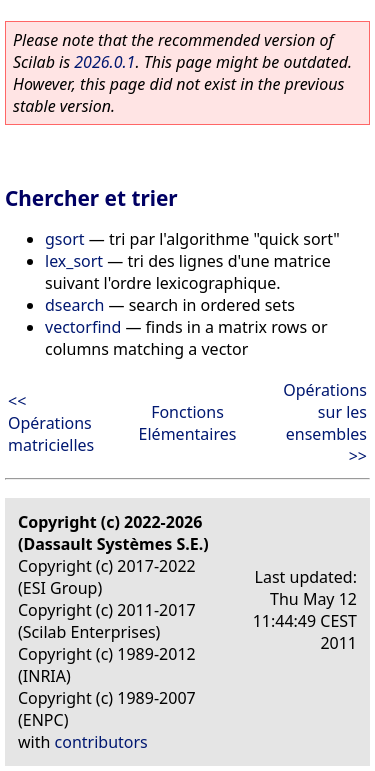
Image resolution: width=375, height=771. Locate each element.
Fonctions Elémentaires (188, 423)
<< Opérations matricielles (51, 423)
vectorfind (83, 327)
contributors (101, 742)
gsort (65, 239)
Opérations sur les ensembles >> (325, 423)
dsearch (74, 305)
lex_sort (74, 261)
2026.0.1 (104, 62)
